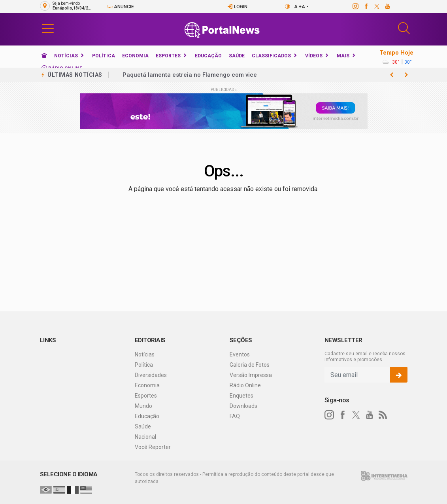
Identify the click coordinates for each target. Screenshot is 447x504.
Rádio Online (245, 385)
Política (104, 56)
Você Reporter (153, 447)
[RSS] (383, 415)
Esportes (168, 56)
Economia (135, 56)
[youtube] (387, 6)
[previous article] (406, 75)
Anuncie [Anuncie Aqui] (121, 7)
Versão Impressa (251, 375)
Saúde (237, 56)
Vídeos (314, 56)
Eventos (240, 354)
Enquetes (241, 396)
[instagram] (355, 6)
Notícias (66, 56)
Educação (208, 56)
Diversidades (151, 375)
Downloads (243, 406)
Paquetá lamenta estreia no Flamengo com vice (190, 75)
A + (298, 7)
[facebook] (366, 6)
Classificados (271, 56)
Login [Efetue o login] (237, 7)
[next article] (392, 75)
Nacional (145, 437)
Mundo (143, 406)
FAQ (235, 416)
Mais (343, 56)
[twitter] (376, 6)
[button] (48, 28)
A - (305, 7)
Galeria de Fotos (250, 365)
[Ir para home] (44, 56)
